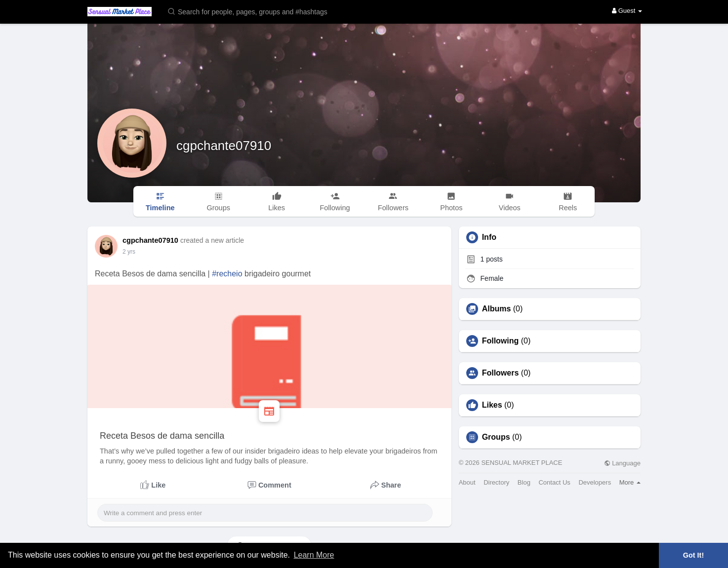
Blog (524, 482)
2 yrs (129, 252)
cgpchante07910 (224, 146)
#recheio (227, 274)
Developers (595, 482)
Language (622, 463)
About (467, 482)
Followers (501, 373)
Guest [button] (627, 11)
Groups (496, 437)
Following (501, 341)
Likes (492, 405)
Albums (497, 309)
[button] (254, 11)
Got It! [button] (693, 555)
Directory (496, 482)
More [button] (630, 482)
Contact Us (554, 482)
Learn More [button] (314, 555)
